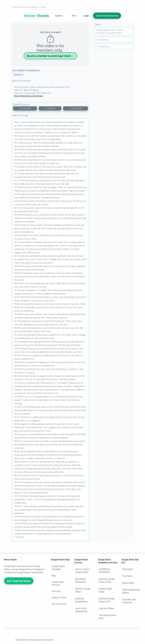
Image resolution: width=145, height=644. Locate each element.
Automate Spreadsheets (81, 600)
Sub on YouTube (59, 604)
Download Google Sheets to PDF (107, 580)
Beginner (18, 75)
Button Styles (128, 583)
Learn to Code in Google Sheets (83, 571)
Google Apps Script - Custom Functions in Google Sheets (110, 31)
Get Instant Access (107, 16)
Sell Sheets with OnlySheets (129, 601)
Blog (54, 576)
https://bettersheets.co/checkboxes (29, 96)
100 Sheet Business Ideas (107, 617)
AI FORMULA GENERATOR (104, 571)
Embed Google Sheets (105, 590)
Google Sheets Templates (58, 568)
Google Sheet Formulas (58, 583)
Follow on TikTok (59, 598)
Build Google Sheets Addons (131, 591)
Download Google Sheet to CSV (107, 600)
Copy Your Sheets (106, 608)
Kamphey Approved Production (42, 640)
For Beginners (103, 47)
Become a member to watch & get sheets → (50, 56)
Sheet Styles (128, 569)
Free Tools (56, 591)
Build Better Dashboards (81, 580)
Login (86, 16)
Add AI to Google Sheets (83, 590)
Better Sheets (36, 16)
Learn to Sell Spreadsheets (81, 610)
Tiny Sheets (127, 576)
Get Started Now (19, 581)
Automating (102, 40)
